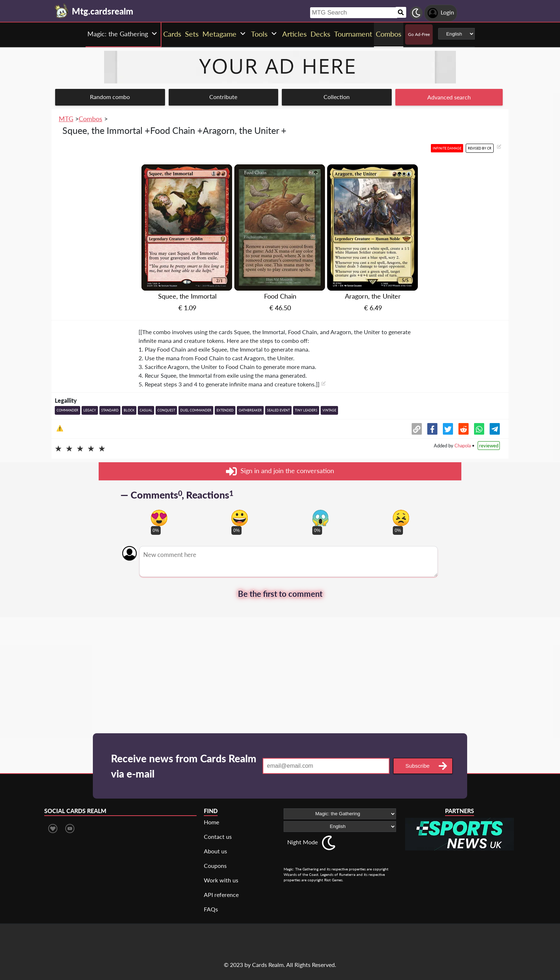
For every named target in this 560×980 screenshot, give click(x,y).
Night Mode (302, 842)
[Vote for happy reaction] (240, 518)
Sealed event (278, 410)
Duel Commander (196, 410)
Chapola (463, 446)
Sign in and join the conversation (280, 471)
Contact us (218, 837)
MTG (66, 119)
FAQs (211, 909)
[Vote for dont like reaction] (401, 518)
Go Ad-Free (419, 34)
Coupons (215, 866)
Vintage (329, 410)
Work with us (221, 880)
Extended (225, 410)
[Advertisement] (280, 668)
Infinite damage (447, 148)
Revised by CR (480, 148)
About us (215, 851)
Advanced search (449, 97)
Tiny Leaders (306, 410)
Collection (337, 97)
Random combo (110, 97)
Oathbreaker (250, 410)
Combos (90, 119)
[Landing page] (62, 11)
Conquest (166, 410)
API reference (221, 895)
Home (211, 822)
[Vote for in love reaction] (159, 518)
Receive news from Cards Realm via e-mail (184, 766)
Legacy (90, 410)
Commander (67, 410)
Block (129, 410)
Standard (110, 410)
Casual (146, 410)
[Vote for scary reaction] (320, 518)
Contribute (223, 97)
